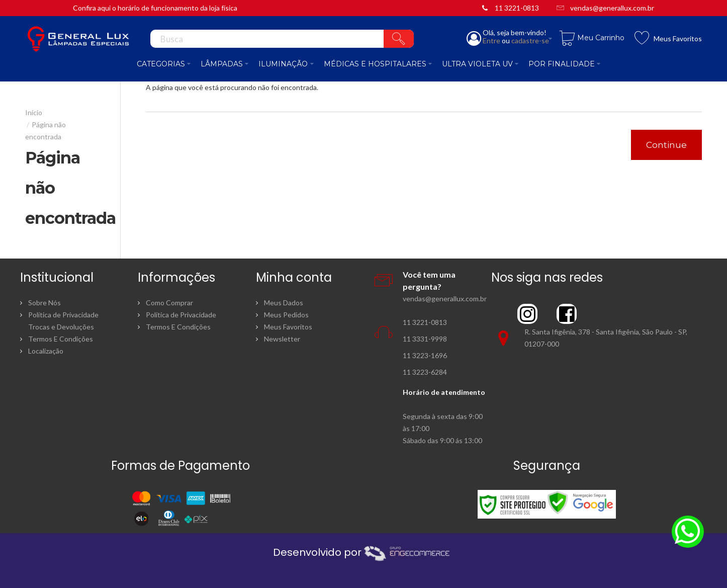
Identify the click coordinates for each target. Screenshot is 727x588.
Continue (666, 145)
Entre (491, 40)
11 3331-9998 (425, 339)
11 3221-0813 (517, 8)
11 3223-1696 (425, 355)
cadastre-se (530, 40)
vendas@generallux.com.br (612, 8)
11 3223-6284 (425, 372)
